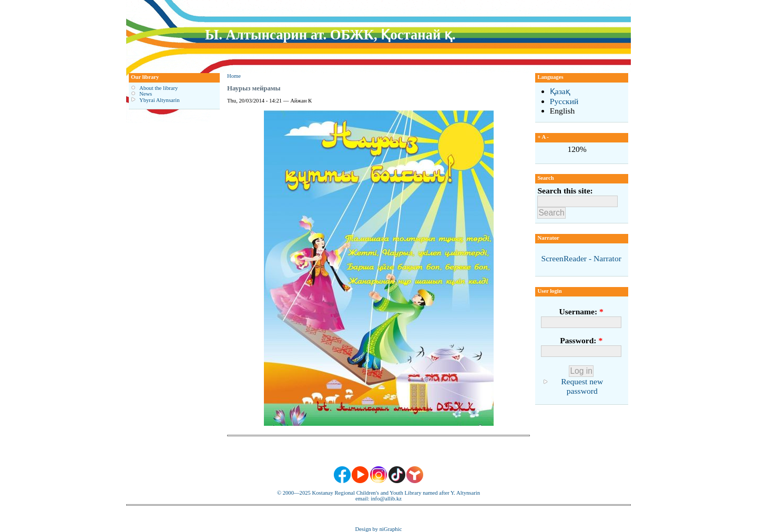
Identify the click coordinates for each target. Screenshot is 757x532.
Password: (581, 340)
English (562, 111)
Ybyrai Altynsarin (160, 100)
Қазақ (560, 91)
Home (234, 76)
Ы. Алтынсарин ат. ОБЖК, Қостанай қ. (330, 35)
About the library (158, 88)
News (146, 94)
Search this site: (565, 191)
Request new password (582, 386)
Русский (564, 101)
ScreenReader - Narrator (581, 258)
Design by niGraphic (379, 529)
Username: (581, 311)
